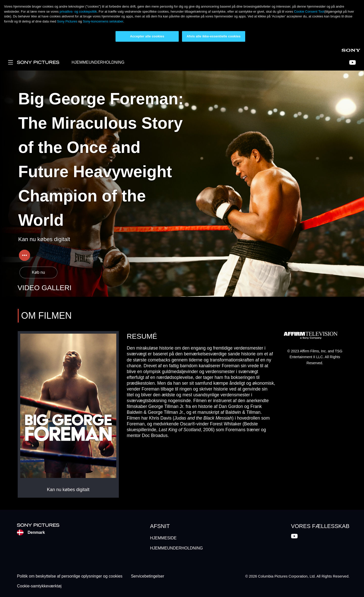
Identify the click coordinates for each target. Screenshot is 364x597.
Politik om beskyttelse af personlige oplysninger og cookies (70, 576)
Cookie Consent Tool (309, 12)
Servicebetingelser (148, 576)
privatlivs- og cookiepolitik (78, 12)
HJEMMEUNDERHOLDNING (98, 62)
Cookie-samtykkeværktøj (39, 586)
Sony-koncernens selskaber (103, 21)
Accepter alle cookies (147, 36)
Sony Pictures (68, 21)
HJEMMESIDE (163, 538)
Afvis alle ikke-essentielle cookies (213, 36)
